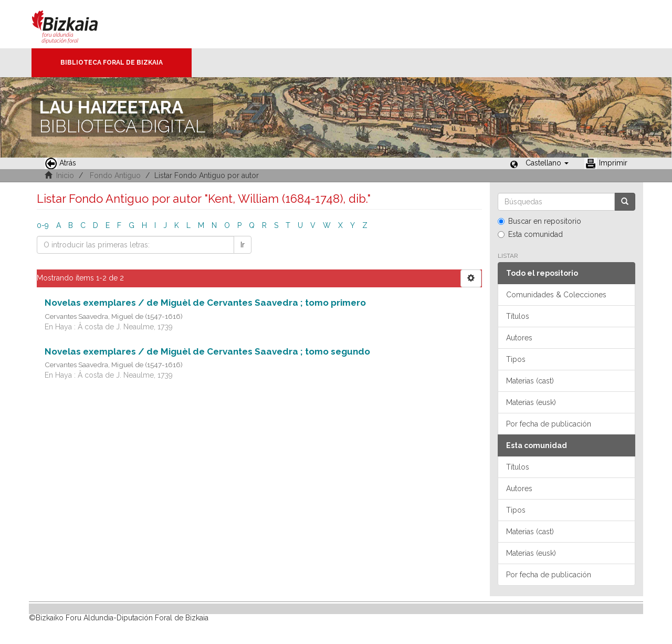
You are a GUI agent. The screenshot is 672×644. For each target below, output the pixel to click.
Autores (519, 338)
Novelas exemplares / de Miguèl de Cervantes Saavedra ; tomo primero (205, 303)
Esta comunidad (530, 234)
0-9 (43, 225)
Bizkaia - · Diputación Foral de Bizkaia (76, 24)
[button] (547, 163)
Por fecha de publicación (549, 424)
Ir (243, 245)
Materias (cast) (530, 381)
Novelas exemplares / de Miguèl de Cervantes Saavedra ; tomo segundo (207, 351)
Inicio (65, 175)
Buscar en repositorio (539, 221)
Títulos (518, 316)
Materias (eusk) (531, 402)
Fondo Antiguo (115, 175)
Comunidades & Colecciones (556, 295)
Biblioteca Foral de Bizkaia (112, 63)
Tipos (516, 359)
